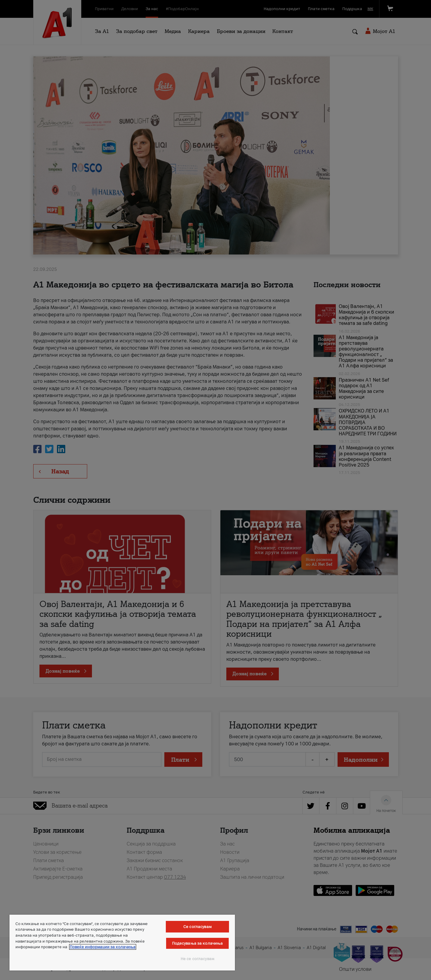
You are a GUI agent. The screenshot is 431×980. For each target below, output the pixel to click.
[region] (122, 943)
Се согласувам (197, 927)
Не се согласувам (197, 959)
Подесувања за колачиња (198, 943)
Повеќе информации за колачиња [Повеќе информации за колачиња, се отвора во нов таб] (103, 947)
